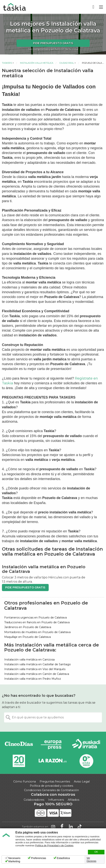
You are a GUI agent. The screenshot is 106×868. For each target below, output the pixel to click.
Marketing (14, 861)
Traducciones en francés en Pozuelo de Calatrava (37, 622)
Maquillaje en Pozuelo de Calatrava (28, 637)
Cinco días (19, 745)
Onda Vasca (86, 761)
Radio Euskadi (86, 745)
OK (96, 852)
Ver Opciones (91, 860)
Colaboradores (34, 800)
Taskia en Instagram (53, 827)
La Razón (52, 761)
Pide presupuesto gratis (53, 43)
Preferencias (39, 858)
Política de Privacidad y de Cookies (54, 846)
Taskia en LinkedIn (71, 827)
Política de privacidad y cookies (51, 786)
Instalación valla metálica (37, 63)
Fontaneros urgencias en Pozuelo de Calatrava (35, 618)
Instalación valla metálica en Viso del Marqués (35, 669)
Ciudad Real (67, 63)
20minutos (19, 761)
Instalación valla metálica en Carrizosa (29, 660)
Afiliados (73, 800)
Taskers (7, 63)
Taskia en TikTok (80, 827)
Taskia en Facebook (62, 827)
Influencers (56, 800)
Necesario (14, 858)
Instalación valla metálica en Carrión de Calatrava (37, 674)
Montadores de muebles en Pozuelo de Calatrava (37, 632)
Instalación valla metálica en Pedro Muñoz (33, 679)
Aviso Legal (82, 782)
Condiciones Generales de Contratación (51, 790)
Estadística (63, 858)
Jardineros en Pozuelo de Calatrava (28, 627)
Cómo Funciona (25, 782)
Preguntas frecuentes (55, 782)
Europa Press (52, 745)
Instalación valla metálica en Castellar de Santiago (38, 664)
